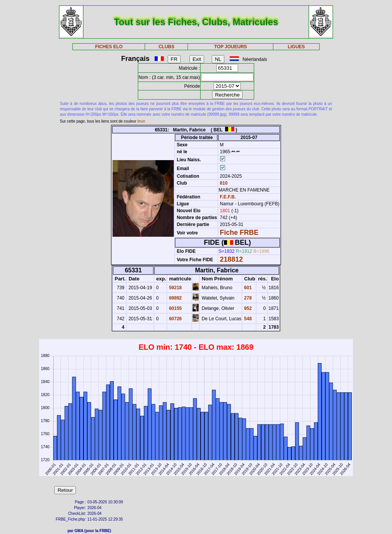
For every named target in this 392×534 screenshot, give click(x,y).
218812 (231, 259)
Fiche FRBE (239, 233)
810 (223, 183)
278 (247, 298)
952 (247, 308)
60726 (175, 319)
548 (247, 319)
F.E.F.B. (228, 197)
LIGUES (296, 47)
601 (247, 288)
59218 (175, 288)
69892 (175, 298)
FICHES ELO (109, 47)
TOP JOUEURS (231, 47)
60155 (175, 308)
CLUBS (166, 47)
